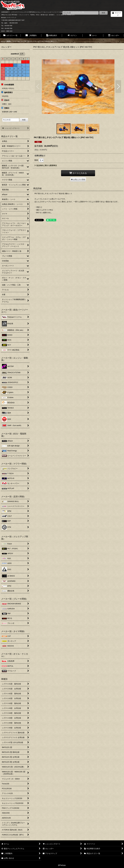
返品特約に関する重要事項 (46, 165)
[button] (38, 86)
